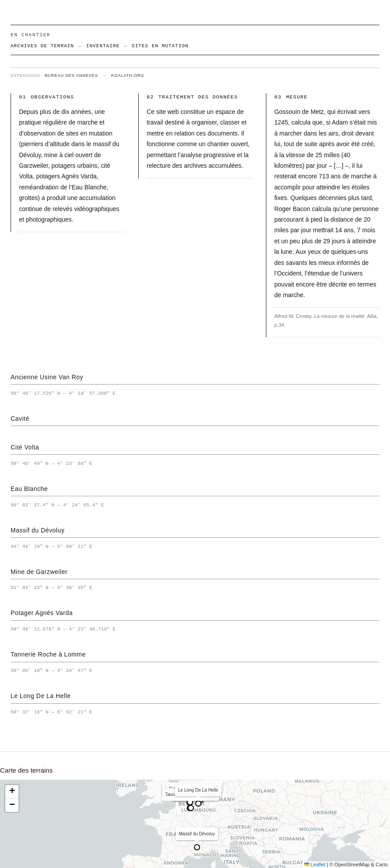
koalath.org (128, 75)
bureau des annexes (71, 75)
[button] (12, 792)
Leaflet (315, 864)
